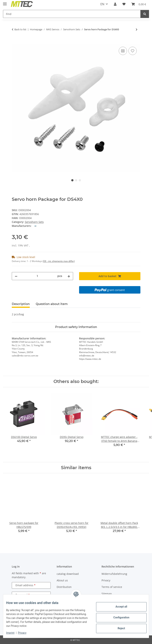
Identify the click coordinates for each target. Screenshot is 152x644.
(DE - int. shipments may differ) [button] (59, 261)
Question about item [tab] (52, 304)
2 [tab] (76, 180)
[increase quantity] (69, 276)
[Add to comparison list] (123, 51)
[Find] (72, 14)
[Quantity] (37, 276)
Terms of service (112, 587)
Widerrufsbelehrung (114, 574)
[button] (115, 4)
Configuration (118, 617)
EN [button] (102, 4)
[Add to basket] (15, 42)
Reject (118, 628)
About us (62, 580)
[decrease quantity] (16, 276)
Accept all (118, 607)
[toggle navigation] (5, 2)
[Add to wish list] (133, 51)
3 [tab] (80, 180)
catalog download (68, 574)
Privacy (25, 633)
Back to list (20, 29)
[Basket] (139, 4)
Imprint (13, 633)
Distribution (64, 587)
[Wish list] (124, 4)
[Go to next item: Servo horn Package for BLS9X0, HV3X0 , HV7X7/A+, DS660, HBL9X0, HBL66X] (137, 29)
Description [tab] (21, 304)
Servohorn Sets (34, 222)
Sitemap (107, 594)
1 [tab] (72, 180)
